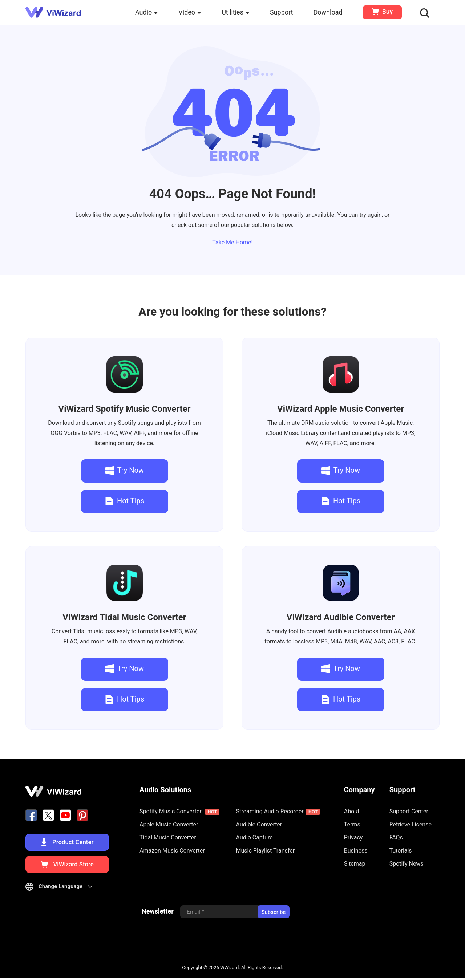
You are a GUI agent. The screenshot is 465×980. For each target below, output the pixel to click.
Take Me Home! (232, 242)
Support (282, 12)
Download (328, 12)
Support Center (409, 811)
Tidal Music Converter (124, 617)
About (352, 811)
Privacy (353, 837)
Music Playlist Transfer (266, 851)
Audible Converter (341, 617)
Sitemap (355, 864)
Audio (147, 12)
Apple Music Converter (341, 409)
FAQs (396, 837)
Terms (352, 824)
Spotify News (407, 864)
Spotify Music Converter (125, 409)
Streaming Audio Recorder (278, 812)
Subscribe (273, 914)
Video (191, 12)
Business (356, 851)
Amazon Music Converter (172, 851)
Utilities (236, 12)
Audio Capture (254, 837)
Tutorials (401, 851)
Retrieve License (411, 824)
